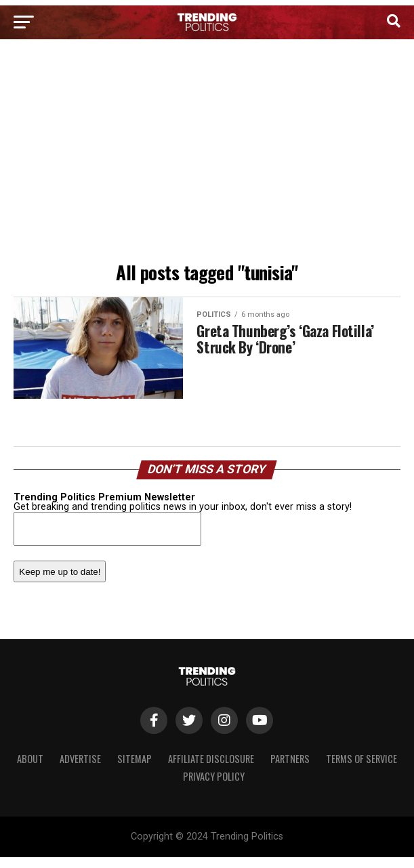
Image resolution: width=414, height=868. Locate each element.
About (30, 759)
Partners (290, 759)
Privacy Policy (214, 776)
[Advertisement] (207, 154)
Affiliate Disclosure (211, 759)
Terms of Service (361, 759)
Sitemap (134, 759)
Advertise (80, 759)
